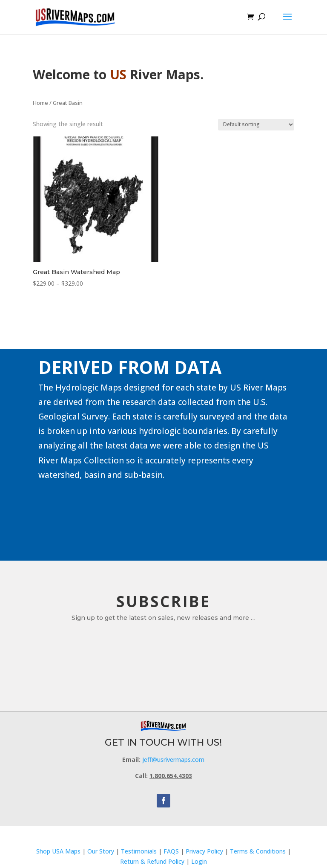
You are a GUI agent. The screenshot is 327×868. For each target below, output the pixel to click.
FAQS (171, 851)
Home (40, 103)
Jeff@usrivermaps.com (173, 759)
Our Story (101, 851)
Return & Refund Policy (153, 861)
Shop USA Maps (58, 851)
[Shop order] (256, 125)
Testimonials (139, 851)
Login (199, 861)
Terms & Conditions (258, 851)
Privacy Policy (204, 851)
